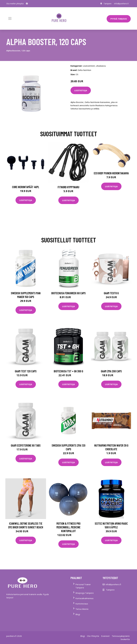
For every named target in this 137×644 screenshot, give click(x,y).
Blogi (78, 614)
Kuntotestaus (82, 604)
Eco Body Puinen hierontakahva (111, 173)
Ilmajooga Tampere (85, 593)
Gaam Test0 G (111, 293)
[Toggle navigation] (10, 18)
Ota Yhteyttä (93, 636)
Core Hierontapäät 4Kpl (26, 187)
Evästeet (105, 636)
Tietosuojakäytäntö (121, 636)
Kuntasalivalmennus (84, 598)
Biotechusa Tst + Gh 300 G (68, 371)
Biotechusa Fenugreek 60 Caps (68, 293)
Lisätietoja (81, 90)
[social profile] (27, 4)
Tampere (107, 4)
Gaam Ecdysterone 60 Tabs (26, 445)
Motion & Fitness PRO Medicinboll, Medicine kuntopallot (68, 527)
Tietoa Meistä (82, 609)
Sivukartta (125, 639)
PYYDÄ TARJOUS (119, 19)
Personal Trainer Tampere (83, 586)
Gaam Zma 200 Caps (111, 371)
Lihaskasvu (101, 66)
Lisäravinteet (89, 66)
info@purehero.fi (121, 4)
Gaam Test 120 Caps (26, 371)
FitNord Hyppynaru (68, 187)
